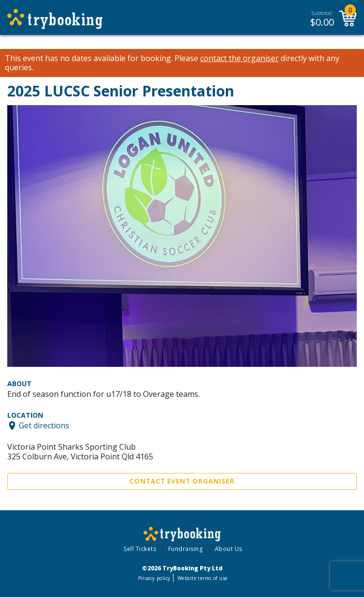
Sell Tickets (140, 549)
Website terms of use (202, 578)
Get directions (44, 425)
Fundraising (186, 549)
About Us (229, 549)
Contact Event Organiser (182, 481)
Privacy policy (154, 578)
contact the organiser (239, 58)
